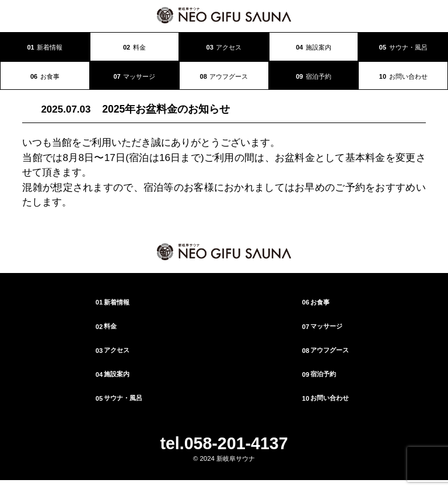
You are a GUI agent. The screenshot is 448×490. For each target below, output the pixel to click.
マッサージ (134, 76)
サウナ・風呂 (403, 47)
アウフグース (224, 76)
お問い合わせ (403, 76)
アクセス (224, 47)
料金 (134, 47)
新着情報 (45, 47)
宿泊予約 (314, 76)
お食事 (45, 76)
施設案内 (314, 47)
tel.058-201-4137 (224, 443)
